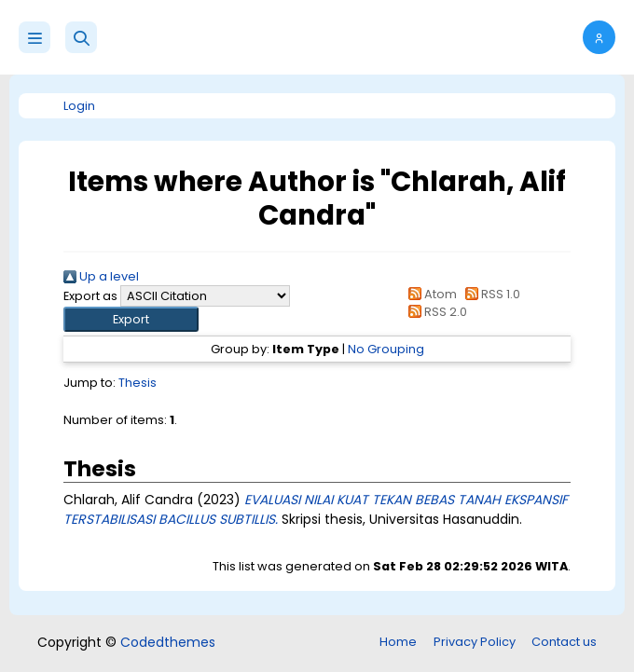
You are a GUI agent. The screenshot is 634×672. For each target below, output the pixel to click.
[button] (81, 37)
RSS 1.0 (490, 294)
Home (398, 642)
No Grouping (386, 349)
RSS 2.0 (434, 312)
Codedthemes (168, 642)
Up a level (101, 276)
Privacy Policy (475, 642)
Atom (429, 294)
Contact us (564, 642)
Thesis (138, 383)
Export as (90, 296)
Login (79, 106)
